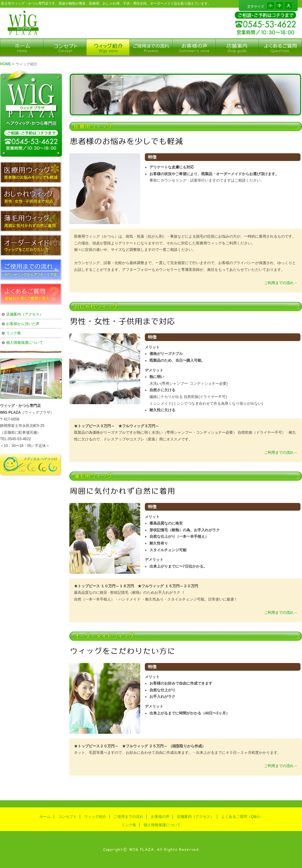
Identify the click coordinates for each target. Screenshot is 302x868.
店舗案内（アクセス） (25, 314)
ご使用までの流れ (129, 817)
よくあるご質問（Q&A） (242, 817)
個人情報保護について (25, 343)
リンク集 (14, 333)
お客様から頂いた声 (23, 324)
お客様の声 (160, 817)
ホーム (45, 817)
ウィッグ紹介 (95, 817)
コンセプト (67, 817)
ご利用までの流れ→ (281, 283)
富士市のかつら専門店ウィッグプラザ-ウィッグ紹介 (22, 23)
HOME (6, 64)
